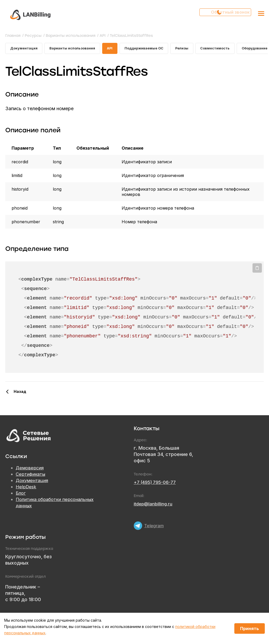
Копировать (257, 270)
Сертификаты (31, 476)
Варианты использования (77, 49)
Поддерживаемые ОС (154, 49)
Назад (20, 393)
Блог (21, 495)
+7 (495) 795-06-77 (157, 484)
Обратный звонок (227, 14)
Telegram (154, 523)
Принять (250, 628)
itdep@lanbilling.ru (154, 505)
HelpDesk (27, 488)
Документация (25, 49)
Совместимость (231, 49)
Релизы (195, 49)
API (118, 49)
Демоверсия (30, 470)
